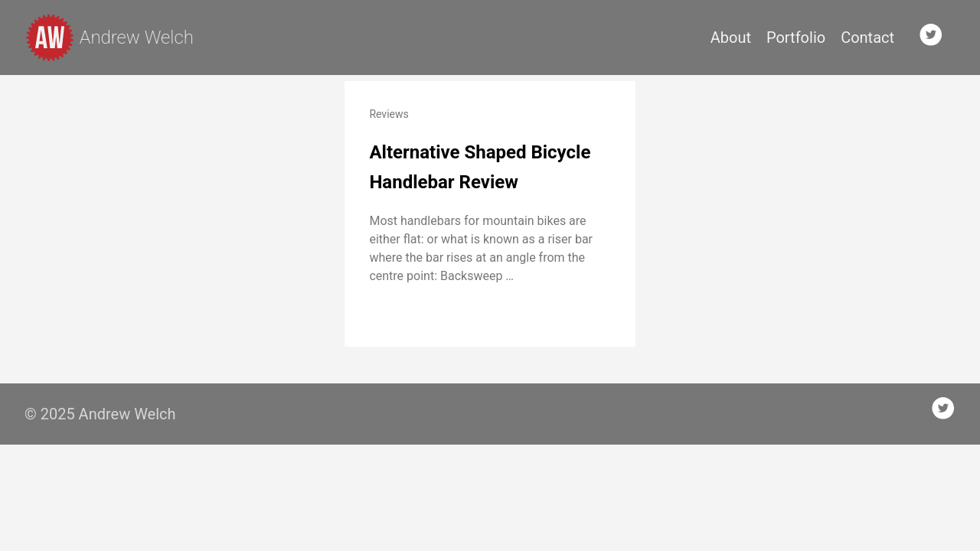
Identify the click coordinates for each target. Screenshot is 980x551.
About (731, 37)
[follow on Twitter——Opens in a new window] (936, 37)
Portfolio (796, 37)
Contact (867, 37)
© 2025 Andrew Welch (100, 414)
